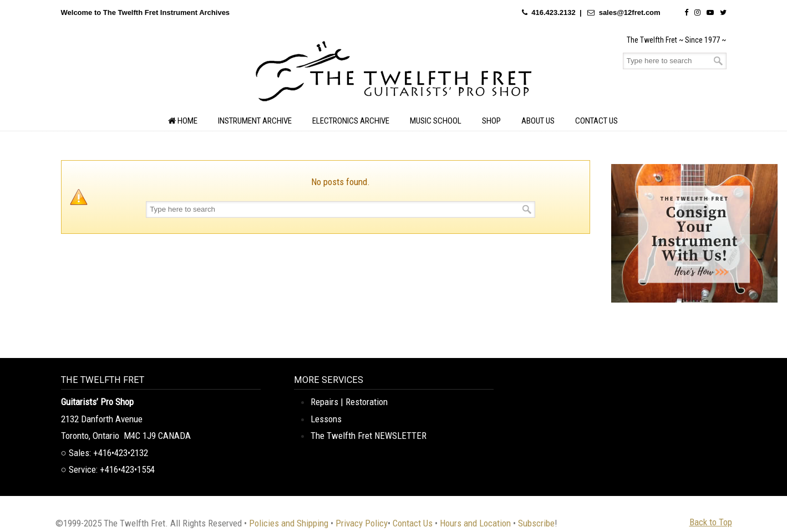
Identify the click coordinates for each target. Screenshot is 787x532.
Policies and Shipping (289, 523)
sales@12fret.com (630, 12)
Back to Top (711, 522)
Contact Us (413, 523)
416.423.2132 (554, 12)
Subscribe (536, 523)
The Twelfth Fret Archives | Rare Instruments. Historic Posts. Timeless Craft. (394, 74)
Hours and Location (475, 523)
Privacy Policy (362, 523)
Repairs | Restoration (349, 402)
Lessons (326, 419)
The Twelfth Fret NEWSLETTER (369, 436)
